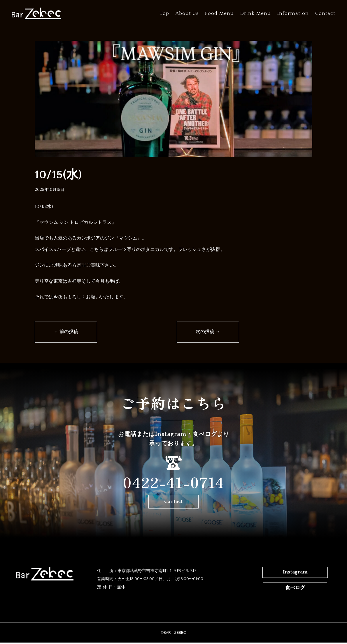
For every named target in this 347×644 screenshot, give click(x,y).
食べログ (295, 590)
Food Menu (219, 13)
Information (293, 13)
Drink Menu (256, 13)
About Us (187, 13)
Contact (325, 13)
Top (164, 13)
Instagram (295, 574)
